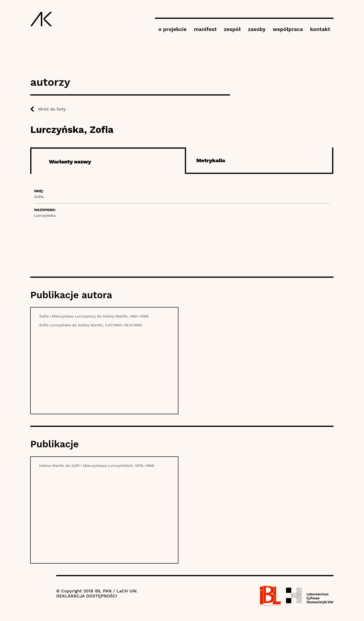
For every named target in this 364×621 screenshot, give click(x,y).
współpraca (288, 29)
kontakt (320, 29)
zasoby (257, 29)
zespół (232, 29)
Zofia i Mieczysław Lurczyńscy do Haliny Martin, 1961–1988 (94, 316)
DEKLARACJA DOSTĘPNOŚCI (87, 596)
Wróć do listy (52, 109)
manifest (205, 29)
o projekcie (173, 29)
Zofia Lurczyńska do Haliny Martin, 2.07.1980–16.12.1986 (90, 325)
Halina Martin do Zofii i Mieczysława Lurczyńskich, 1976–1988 (97, 466)
